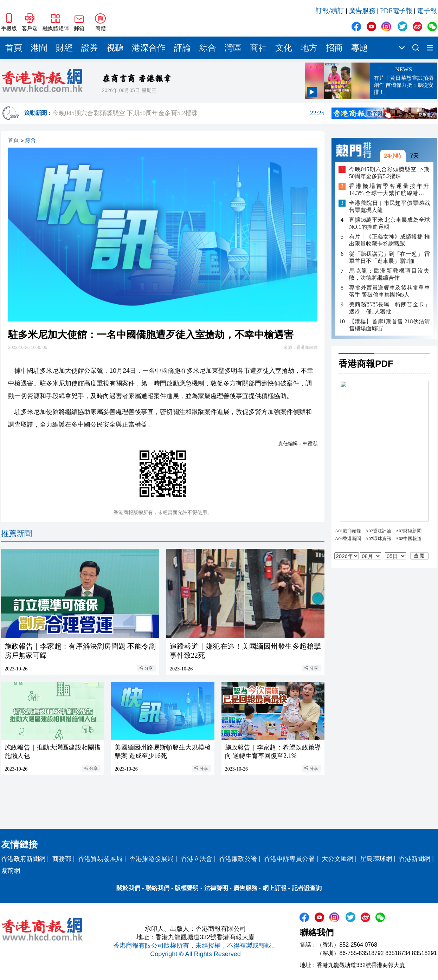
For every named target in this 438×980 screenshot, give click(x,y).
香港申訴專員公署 (289, 859)
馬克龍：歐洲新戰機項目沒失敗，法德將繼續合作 (389, 274)
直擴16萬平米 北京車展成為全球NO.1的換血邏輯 (389, 223)
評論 (182, 48)
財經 (64, 48)
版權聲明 (187, 888)
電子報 (427, 11)
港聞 (39, 48)
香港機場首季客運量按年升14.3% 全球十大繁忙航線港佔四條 (389, 190)
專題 (360, 48)
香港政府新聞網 (23, 859)
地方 (309, 48)
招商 (334, 48)
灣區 (233, 48)
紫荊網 (11, 871)
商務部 (62, 859)
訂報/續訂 (330, 11)
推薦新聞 (17, 534)
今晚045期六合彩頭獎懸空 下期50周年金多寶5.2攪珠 (188, 113)
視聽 (115, 48)
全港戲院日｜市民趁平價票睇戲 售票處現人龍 (389, 206)
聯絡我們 (157, 888)
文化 (284, 48)
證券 (90, 48)
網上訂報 (275, 888)
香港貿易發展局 (100, 859)
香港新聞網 (414, 859)
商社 (258, 48)
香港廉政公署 (238, 859)
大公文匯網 (337, 859)
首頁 (14, 48)
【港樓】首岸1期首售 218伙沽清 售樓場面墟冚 (389, 325)
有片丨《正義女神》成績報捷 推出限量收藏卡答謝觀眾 (389, 240)
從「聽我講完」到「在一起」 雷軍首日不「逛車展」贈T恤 (389, 257)
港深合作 (149, 48)
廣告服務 (362, 11)
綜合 (208, 48)
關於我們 (128, 888)
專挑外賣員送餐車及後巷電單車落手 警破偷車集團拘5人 (389, 291)
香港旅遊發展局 (152, 859)
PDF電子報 (396, 11)
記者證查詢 (307, 888)
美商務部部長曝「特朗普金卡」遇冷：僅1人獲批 (389, 308)
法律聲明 (216, 888)
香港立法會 (197, 859)
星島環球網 (376, 859)
